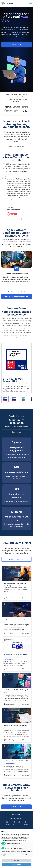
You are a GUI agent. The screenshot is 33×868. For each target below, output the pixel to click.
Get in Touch (16, 807)
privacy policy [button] (26, 836)
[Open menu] (31, 3)
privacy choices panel (20, 840)
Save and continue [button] (16, 865)
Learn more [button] (16, 861)
